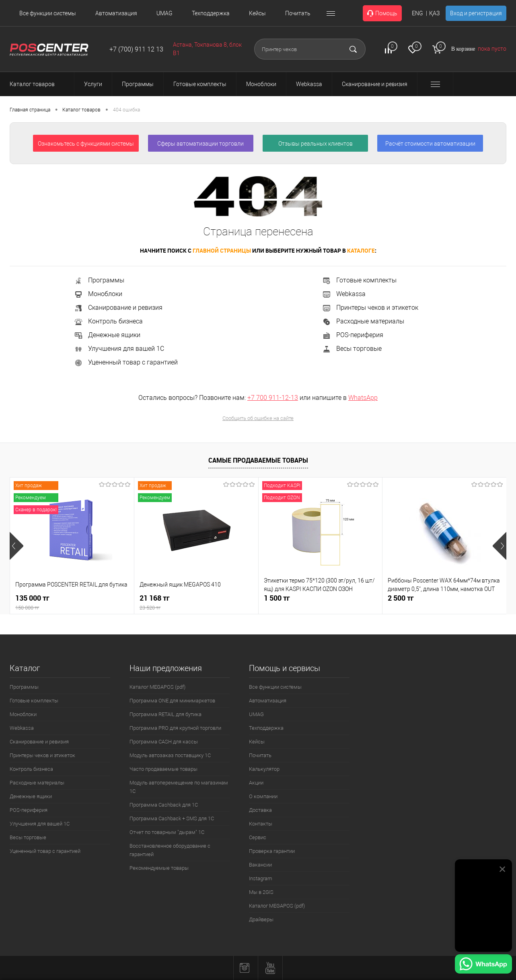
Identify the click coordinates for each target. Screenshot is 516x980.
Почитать (298, 13)
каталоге (361, 250)
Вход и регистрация (476, 13)
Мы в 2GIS (261, 892)
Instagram (261, 878)
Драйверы (261, 919)
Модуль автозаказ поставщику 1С (170, 755)
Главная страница (30, 110)
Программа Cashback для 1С (164, 805)
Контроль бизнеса (108, 321)
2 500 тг (401, 598)
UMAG (164, 13)
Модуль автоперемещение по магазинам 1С (179, 787)
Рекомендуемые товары (159, 868)
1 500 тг (277, 598)
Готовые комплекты (359, 280)
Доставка (260, 810)
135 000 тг (72, 602)
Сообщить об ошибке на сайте (258, 418)
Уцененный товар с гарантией (126, 362)
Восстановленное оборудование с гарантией (170, 850)
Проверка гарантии (272, 851)
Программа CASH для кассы (164, 742)
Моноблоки (98, 294)
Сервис (258, 837)
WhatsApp (363, 398)
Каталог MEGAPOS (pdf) (157, 687)
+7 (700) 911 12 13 (136, 49)
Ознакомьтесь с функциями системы (86, 144)
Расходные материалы (363, 321)
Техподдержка (211, 13)
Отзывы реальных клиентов (316, 144)
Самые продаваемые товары (258, 460)
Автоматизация (116, 13)
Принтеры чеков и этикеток (370, 308)
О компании (263, 796)
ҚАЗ (434, 13)
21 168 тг (196, 602)
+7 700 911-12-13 (273, 398)
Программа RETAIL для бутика (165, 714)
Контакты (261, 824)
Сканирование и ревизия (118, 308)
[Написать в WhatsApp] (483, 965)
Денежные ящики (107, 335)
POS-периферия (353, 335)
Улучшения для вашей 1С (119, 349)
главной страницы (222, 250)
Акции (256, 783)
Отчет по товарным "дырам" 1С (167, 832)
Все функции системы (48, 13)
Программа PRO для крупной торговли (175, 728)
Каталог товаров (39, 84)
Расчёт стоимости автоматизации (430, 144)
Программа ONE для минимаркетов (172, 701)
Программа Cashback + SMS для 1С (172, 818)
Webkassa (344, 294)
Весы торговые (352, 349)
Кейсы (257, 13)
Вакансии (260, 865)
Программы (99, 280)
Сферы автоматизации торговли (200, 144)
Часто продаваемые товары (163, 769)
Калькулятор (264, 769)
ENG (417, 13)
